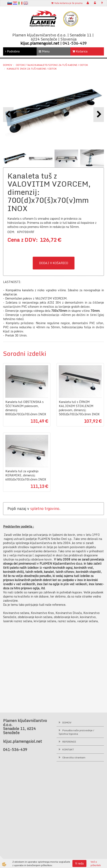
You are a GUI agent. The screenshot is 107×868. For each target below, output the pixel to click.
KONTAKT (68, 749)
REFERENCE (69, 742)
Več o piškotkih (96, 863)
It (20, 3)
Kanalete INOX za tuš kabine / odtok (32, 69)
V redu (79, 863)
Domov (8, 65)
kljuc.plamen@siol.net (40, 43)
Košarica (80, 51)
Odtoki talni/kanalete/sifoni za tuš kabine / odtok (52, 65)
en (26, 3)
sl (10, 3)
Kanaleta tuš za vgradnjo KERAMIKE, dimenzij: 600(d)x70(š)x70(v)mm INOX (26, 475)
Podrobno (12, 51)
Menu (44, 51)
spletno (37, 508)
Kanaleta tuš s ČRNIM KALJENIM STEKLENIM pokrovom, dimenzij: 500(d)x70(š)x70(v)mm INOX (79, 408)
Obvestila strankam (74, 757)
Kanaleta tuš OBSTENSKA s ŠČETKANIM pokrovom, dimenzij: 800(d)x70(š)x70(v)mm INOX (26, 408)
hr (15, 3)
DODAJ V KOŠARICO (54, 263)
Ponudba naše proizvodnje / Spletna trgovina (76, 732)
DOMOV (67, 722)
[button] (99, 114)
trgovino (52, 508)
